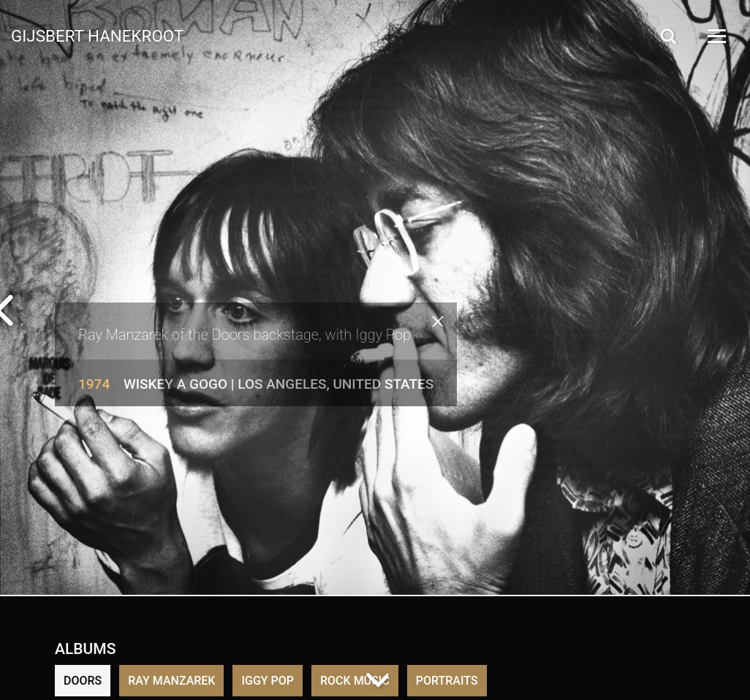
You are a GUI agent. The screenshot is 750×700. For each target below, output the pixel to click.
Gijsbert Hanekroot (97, 35)
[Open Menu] (716, 36)
